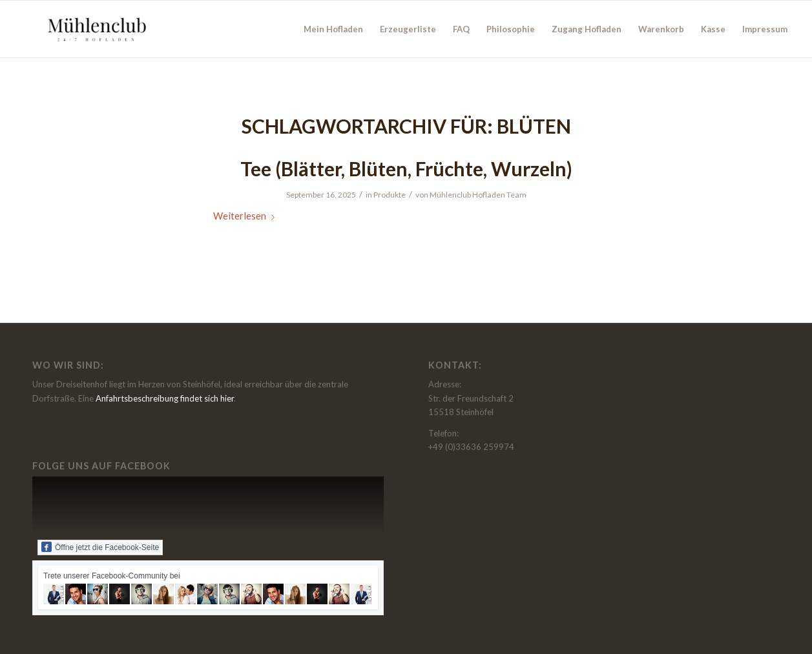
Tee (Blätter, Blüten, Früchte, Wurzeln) (406, 169)
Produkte (390, 195)
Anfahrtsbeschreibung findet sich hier (165, 398)
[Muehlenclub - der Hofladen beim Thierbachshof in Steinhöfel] (95, 29)
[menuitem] (333, 29)
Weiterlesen (246, 216)
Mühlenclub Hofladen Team (478, 195)
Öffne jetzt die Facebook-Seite (100, 547)
